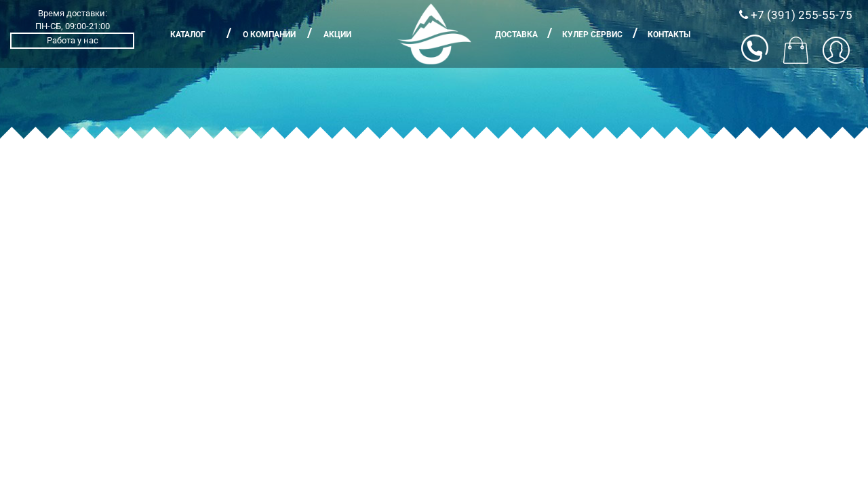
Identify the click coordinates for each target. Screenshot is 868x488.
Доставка (516, 35)
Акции (337, 35)
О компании (269, 35)
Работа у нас (73, 40)
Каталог (188, 35)
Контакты (669, 35)
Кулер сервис (592, 35)
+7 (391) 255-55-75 (796, 15)
